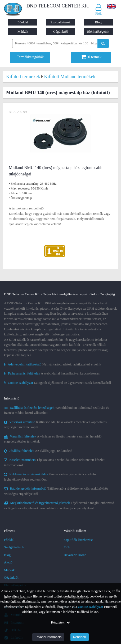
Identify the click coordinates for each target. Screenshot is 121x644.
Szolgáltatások (61, 22)
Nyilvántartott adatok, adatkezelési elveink (53, 364)
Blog (98, 22)
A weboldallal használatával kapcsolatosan (52, 373)
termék (91, 57)
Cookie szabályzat (90, 607)
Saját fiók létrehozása (79, 540)
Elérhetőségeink (98, 31)
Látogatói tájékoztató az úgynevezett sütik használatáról (57, 383)
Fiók (67, 547)
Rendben (80, 637)
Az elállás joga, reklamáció (38, 451)
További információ (48, 637)
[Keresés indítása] (103, 43)
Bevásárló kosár (75, 555)
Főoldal (23, 22)
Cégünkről (60, 31)
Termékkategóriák (30, 57)
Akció (8, 562)
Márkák (23, 31)
